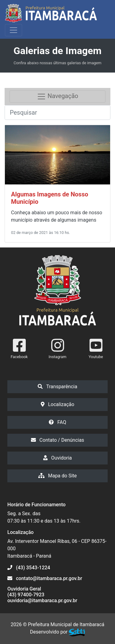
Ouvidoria (58, 458)
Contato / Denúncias (58, 440)
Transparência (57, 387)
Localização (57, 404)
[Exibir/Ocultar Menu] (13, 30)
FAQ (57, 422)
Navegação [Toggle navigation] (57, 97)
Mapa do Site (58, 476)
